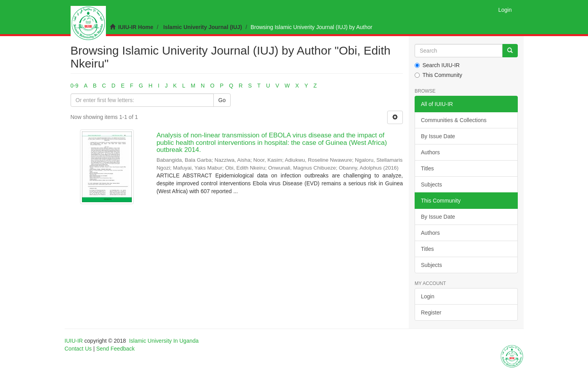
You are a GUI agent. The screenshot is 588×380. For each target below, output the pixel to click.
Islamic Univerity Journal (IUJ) (203, 27)
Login (428, 296)
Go (222, 100)
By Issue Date (438, 136)
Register (431, 312)
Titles (427, 168)
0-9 (75, 86)
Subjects (431, 185)
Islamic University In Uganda (164, 341)
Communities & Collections (454, 120)
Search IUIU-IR (437, 65)
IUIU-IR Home (136, 27)
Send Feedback (115, 349)
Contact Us (78, 349)
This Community (438, 75)
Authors (430, 152)
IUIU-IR (74, 341)
